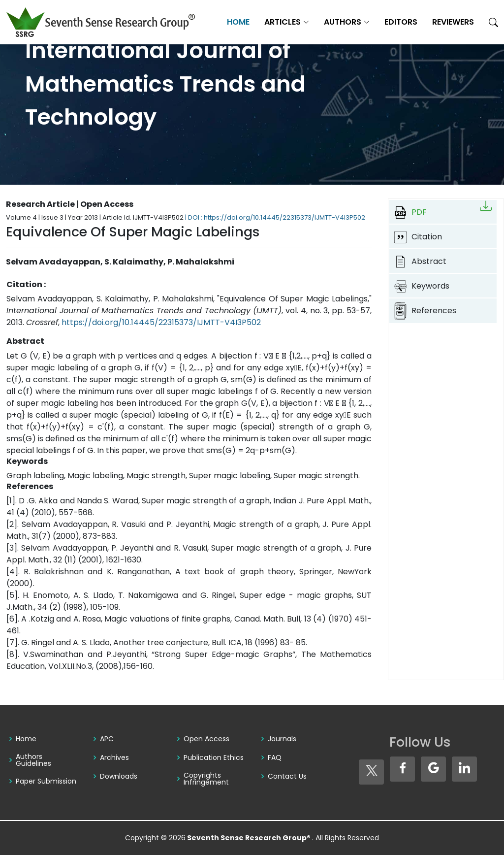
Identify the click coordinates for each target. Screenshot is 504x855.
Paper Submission (46, 781)
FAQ (275, 757)
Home (238, 22)
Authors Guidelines (33, 760)
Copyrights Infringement (206, 779)
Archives (114, 757)
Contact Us (287, 776)
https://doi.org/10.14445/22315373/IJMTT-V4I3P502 (161, 322)
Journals (282, 739)
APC (107, 739)
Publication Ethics (214, 757)
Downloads (119, 776)
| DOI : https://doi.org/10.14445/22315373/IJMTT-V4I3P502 (275, 217)
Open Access (206, 739)
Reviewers (453, 22)
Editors (401, 22)
